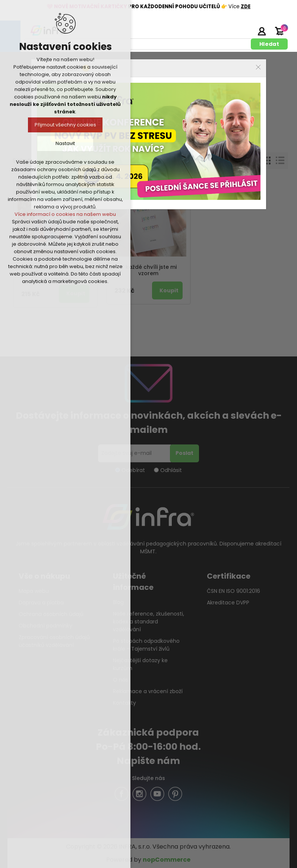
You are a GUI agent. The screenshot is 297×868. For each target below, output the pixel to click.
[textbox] (139, 44)
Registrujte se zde (243, 31)
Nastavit (65, 143)
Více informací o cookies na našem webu (65, 214)
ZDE (246, 7)
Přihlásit (262, 31)
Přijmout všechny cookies (65, 125)
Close (258, 67)
